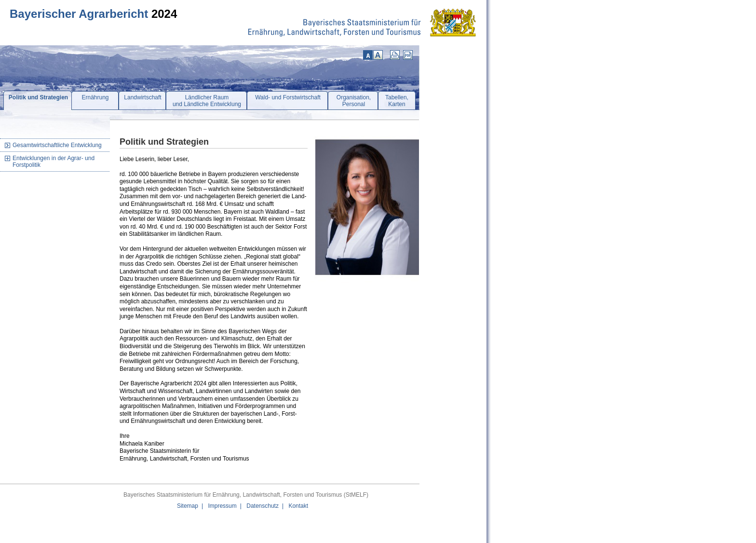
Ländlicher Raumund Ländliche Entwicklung (207, 101)
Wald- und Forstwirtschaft (288, 97)
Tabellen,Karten (397, 101)
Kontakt (298, 506)
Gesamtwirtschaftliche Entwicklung (57, 145)
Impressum (222, 506)
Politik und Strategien (38, 97)
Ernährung (95, 97)
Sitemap (188, 506)
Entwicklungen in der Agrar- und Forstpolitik (54, 162)
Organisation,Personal (354, 101)
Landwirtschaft (142, 97)
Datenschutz (263, 506)
